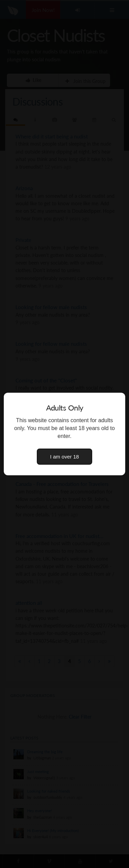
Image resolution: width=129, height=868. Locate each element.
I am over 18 (65, 457)
